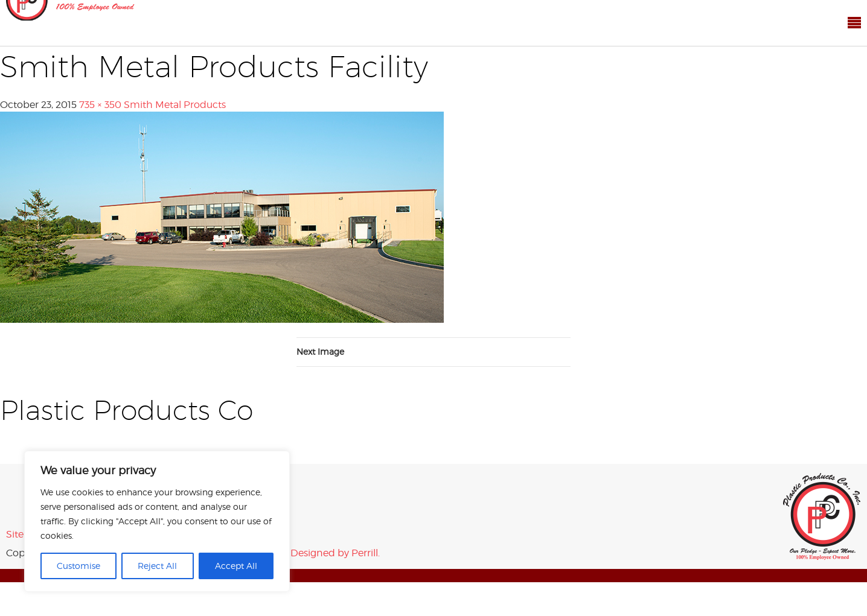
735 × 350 (100, 105)
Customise (78, 566)
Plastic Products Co (822, 516)
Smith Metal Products (175, 105)
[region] (157, 521)
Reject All (157, 566)
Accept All (236, 566)
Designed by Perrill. (335, 553)
